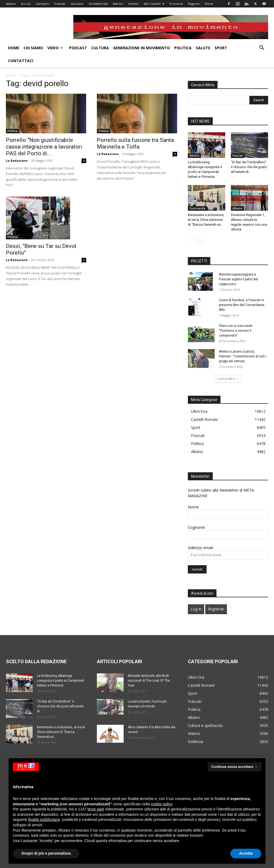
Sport (221, 48)
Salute (203, 48)
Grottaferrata (98, 4)
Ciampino (42, 4)
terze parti (96, 809)
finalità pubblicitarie (44, 820)
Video (55, 48)
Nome (193, 494)
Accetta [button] (246, 853)
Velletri (133, 4)
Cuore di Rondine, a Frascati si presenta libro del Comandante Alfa (242, 292)
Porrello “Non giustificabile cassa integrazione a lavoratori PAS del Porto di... (44, 134)
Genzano (77, 4)
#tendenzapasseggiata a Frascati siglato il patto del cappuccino (238, 266)
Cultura (100, 48)
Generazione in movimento (142, 48)
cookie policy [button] (161, 804)
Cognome (196, 514)
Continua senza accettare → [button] (235, 767)
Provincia (176, 4)
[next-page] (200, 228)
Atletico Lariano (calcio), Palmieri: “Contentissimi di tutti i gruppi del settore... (243, 344)
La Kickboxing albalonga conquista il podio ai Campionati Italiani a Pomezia (61, 668)
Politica (183, 48)
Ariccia (26, 4)
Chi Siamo (33, 48)
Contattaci (21, 61)
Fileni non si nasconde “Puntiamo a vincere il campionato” (236, 318)
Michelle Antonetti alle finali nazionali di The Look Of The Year (149, 668)
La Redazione (17, 148)
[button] (262, 48)
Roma (209, 4)
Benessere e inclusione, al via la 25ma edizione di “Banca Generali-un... (206, 207)
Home (14, 48)
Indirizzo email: (201, 535)
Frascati (60, 4)
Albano (11, 4)
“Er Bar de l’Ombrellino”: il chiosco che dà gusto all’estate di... (249, 154)
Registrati (216, 596)
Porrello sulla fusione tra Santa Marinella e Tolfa (135, 131)
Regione (194, 4)
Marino (118, 4)
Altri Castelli (154, 4)
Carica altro (228, 366)
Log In (196, 596)
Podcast (78, 48)
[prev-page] (191, 228)
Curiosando (197, 195)
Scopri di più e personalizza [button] (46, 853)
